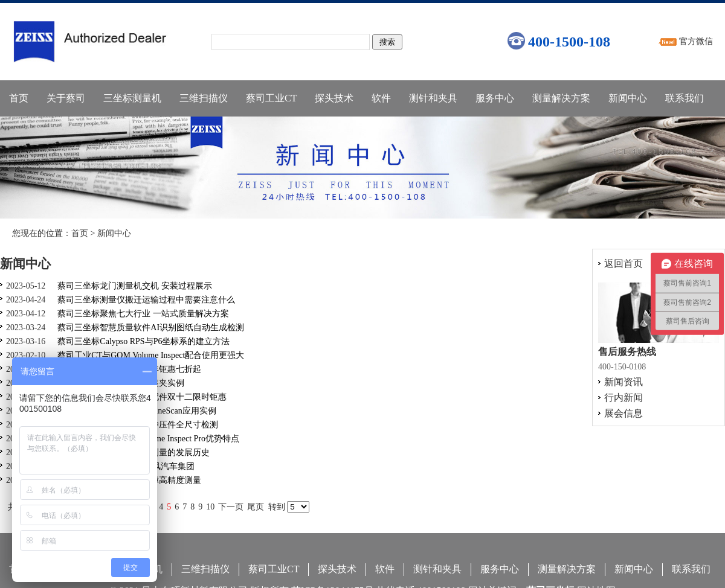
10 (210, 507)
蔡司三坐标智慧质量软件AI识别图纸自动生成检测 (151, 328)
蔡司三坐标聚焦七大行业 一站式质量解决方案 (143, 314)
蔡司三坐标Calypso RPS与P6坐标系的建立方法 (143, 341)
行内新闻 (623, 398)
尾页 (256, 507)
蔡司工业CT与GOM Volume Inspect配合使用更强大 (151, 355)
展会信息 (623, 413)
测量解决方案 (561, 98)
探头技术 (334, 98)
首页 (19, 98)
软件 (381, 98)
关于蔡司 (66, 98)
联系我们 (685, 98)
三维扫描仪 (204, 98)
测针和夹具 (433, 98)
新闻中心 (628, 98)
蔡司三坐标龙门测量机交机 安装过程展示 (135, 286)
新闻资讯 (623, 382)
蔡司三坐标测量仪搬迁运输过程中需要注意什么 (146, 300)
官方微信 (696, 41)
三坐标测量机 (132, 98)
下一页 (231, 507)
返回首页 (623, 264)
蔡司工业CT (271, 98)
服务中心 (495, 98)
